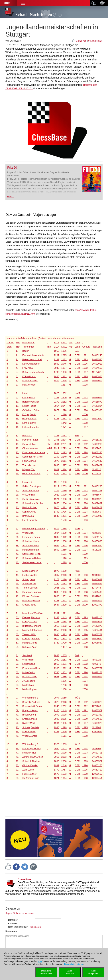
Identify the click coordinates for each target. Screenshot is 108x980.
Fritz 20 (12, 168)
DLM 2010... (26, 88)
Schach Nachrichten (34, 15)
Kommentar (12, 931)
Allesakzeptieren (93, 972)
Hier (40, 961)
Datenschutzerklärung (74, 964)
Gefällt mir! (81, 41)
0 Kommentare (95, 41)
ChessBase (25, 879)
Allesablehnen (70, 972)
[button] (23, 3)
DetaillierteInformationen (46, 972)
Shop (7, 3)
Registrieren (35, 927)
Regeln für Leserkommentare (20, 913)
